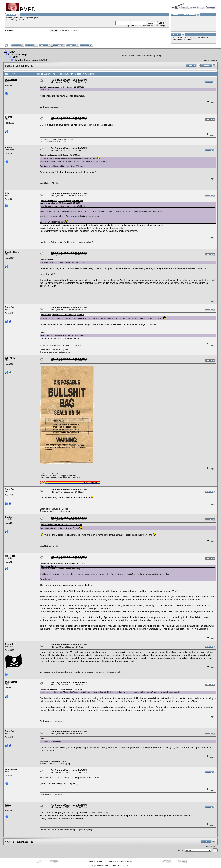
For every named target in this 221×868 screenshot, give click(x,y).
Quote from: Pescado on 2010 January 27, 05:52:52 (61, 689)
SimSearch (56, 350)
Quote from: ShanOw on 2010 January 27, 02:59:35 (61, 525)
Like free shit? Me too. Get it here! (53, 142)
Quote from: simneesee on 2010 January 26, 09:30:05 (62, 87)
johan (8, 193)
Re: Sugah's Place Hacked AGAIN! (69, 80)
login (28, 18)
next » (215, 60)
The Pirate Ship (18, 55)
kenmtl (9, 117)
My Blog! (65, 350)
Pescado (10, 644)
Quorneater (11, 79)
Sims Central (45, 350)
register (35, 18)
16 (32, 66)
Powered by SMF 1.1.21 (98, 862)
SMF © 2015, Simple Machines (121, 862)
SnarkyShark (12, 252)
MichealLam (189, 39)
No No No (10, 556)
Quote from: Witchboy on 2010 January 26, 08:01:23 (61, 201)
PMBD (11, 52)
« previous (208, 60)
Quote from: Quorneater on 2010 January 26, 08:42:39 (62, 315)
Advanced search (68, 31)
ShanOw (9, 307)
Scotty (8, 148)
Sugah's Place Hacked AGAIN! (31, 60)
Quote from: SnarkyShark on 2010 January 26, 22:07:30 (63, 563)
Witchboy (10, 358)
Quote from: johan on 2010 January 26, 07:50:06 (60, 155)
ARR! (15, 57)
